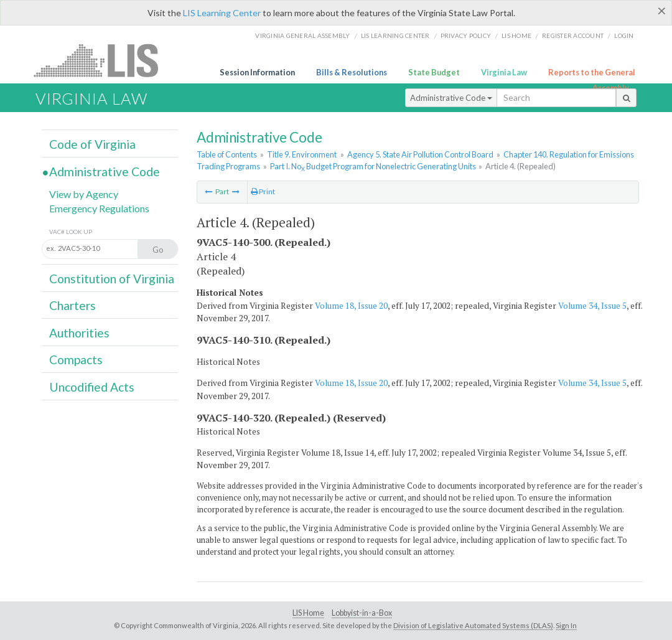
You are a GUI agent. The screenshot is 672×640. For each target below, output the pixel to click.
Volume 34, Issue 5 (592, 306)
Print (263, 191)
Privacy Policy (466, 35)
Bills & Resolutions (352, 72)
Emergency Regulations (99, 208)
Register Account (573, 35)
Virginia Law (504, 72)
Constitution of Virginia (112, 279)
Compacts (76, 360)
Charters (72, 305)
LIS (103, 60)
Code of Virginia (92, 144)
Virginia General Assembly (302, 35)
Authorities (79, 333)
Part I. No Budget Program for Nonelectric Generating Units (373, 166)
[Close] (662, 11)
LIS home (516, 35)
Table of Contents (227, 154)
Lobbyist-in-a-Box (362, 613)
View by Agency (84, 194)
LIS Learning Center (222, 13)
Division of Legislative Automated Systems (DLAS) (473, 625)
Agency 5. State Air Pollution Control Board (420, 154)
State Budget (434, 72)
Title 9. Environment (302, 154)
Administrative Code (451, 98)
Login (624, 35)
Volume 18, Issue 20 (351, 306)
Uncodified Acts (92, 387)
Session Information (257, 72)
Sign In (566, 625)
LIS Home (308, 613)
